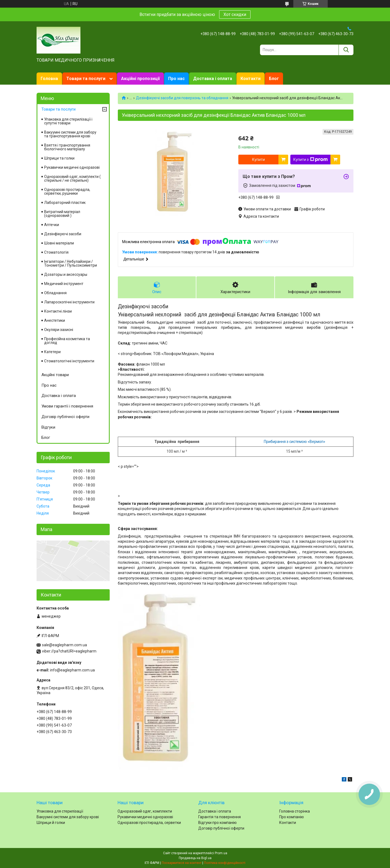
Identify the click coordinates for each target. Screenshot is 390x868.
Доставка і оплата (213, 79)
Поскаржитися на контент (182, 863)
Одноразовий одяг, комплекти (145, 811)
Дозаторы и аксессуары (66, 274)
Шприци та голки (59, 158)
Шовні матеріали (59, 243)
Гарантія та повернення (220, 817)
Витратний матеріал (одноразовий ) (62, 214)
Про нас (176, 79)
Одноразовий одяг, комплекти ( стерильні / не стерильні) (72, 178)
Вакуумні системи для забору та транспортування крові (70, 134)
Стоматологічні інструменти (69, 361)
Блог (274, 79)
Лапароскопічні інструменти (69, 302)
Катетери (52, 352)
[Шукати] (346, 50)
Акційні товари (55, 375)
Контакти (251, 79)
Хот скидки (235, 14)
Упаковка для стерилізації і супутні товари (68, 121)
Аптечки (52, 225)
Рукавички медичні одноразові (72, 167)
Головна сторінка (295, 811)
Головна (49, 79)
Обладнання (55, 293)
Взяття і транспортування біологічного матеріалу (67, 147)
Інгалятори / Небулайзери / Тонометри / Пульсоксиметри (71, 263)
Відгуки (48, 427)
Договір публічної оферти (65, 417)
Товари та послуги (86, 79)
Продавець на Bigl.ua (195, 858)
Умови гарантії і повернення (67, 406)
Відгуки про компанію (217, 823)
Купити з (311, 160)
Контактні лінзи (58, 311)
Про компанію (292, 817)
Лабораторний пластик (65, 203)
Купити (259, 160)
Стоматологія (56, 252)
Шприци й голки (51, 823)
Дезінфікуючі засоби (63, 234)
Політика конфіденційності (225, 863)
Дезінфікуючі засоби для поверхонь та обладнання (182, 98)
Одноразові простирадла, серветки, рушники (67, 191)
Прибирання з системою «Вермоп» (295, 442)
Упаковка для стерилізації (60, 811)
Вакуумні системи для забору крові (68, 817)
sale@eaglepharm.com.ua (64, 645)
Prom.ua (221, 853)
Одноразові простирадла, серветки (149, 823)
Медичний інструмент (64, 284)
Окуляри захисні (59, 330)
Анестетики (55, 320)
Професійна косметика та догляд (67, 341)
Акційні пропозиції (140, 79)
